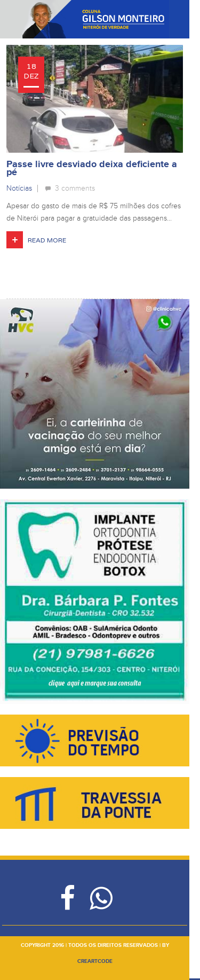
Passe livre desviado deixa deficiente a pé (92, 168)
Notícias (19, 188)
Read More (47, 240)
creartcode (95, 961)
